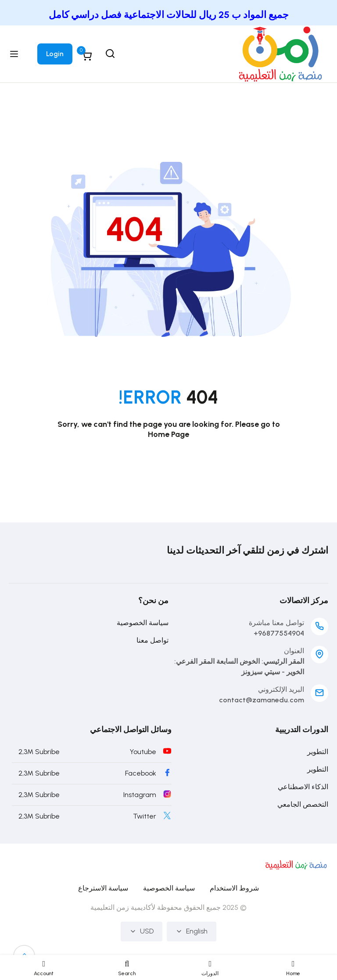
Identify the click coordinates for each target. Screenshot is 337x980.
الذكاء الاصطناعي (303, 787)
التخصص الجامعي (303, 804)
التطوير (318, 752)
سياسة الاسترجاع (103, 888)
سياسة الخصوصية (143, 623)
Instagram (140, 795)
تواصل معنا (152, 640)
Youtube (143, 752)
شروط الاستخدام (234, 888)
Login (55, 54)
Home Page (168, 434)
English (192, 932)
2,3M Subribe (39, 752)
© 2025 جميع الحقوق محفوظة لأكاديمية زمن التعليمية (168, 907)
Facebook (141, 773)
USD (142, 932)
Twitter (145, 816)
